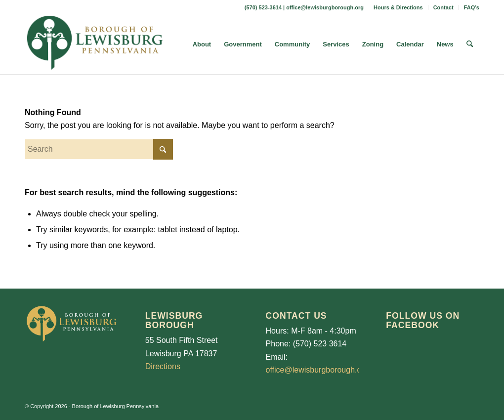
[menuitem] (399, 7)
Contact (443, 7)
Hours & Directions (398, 7)
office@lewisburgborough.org (325, 7)
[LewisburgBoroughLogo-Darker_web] (95, 44)
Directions (163, 366)
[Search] (470, 44)
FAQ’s (472, 7)
